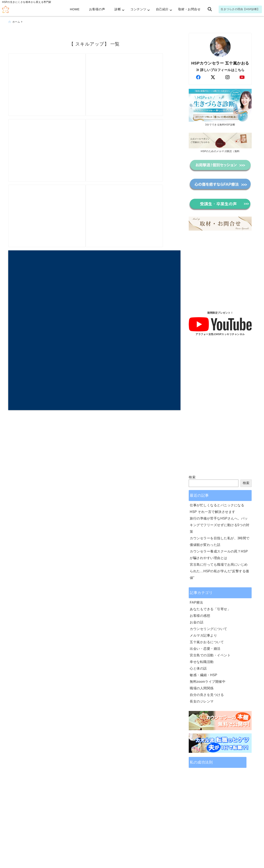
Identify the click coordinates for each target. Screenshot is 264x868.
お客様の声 (97, 9)
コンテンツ (138, 9)
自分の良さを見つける (207, 693)
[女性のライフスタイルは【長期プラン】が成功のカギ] (137, 148)
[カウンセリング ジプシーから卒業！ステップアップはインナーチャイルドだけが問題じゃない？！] (137, 222)
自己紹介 (162, 9)
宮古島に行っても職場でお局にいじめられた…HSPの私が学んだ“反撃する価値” (219, 569)
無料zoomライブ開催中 (208, 680)
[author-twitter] (213, 75)
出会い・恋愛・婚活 (205, 647)
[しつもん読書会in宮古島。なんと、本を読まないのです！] (137, 74)
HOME (75, 9)
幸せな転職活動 (202, 660)
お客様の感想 (200, 614)
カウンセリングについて (209, 627)
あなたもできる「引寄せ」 (210, 607)
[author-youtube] (242, 75)
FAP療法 (196, 600)
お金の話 (197, 620)
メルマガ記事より (203, 633)
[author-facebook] (198, 75)
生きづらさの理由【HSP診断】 (240, 9)
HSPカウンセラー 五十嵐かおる (220, 61)
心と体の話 (198, 666)
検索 (192, 475)
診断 (118, 9)
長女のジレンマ (202, 699)
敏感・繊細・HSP (203, 673)
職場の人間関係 (202, 686)
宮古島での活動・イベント (210, 653)
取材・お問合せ (189, 9)
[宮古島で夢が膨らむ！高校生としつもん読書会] (51, 74)
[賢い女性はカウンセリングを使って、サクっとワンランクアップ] (51, 222)
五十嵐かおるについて (207, 640)
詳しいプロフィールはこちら (220, 68)
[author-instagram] (227, 75)
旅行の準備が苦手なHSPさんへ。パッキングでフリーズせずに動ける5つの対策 (220, 523)
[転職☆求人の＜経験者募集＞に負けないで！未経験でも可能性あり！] (51, 148)
